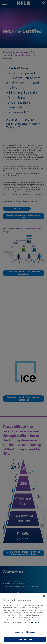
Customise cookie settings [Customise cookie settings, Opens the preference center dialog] (25, 638)
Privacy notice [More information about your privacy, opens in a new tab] (34, 628)
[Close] (44, 602)
